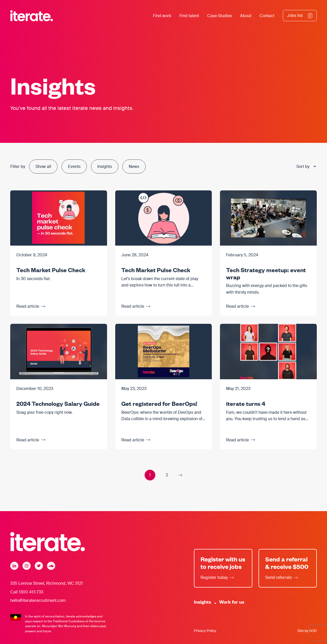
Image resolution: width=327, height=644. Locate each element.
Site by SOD (307, 631)
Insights (105, 166)
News (134, 166)
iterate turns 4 (246, 403)
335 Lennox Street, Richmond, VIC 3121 (46, 583)
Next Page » (180, 475)
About (246, 16)
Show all (43, 166)
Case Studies (220, 16)
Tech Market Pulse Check (51, 270)
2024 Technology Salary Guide (58, 403)
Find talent (189, 16)
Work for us (232, 602)
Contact (267, 16)
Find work (162, 16)
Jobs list (295, 15)
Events (74, 166)
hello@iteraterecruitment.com (38, 600)
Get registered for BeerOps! (159, 403)
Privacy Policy (205, 631)
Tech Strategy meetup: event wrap (266, 273)
